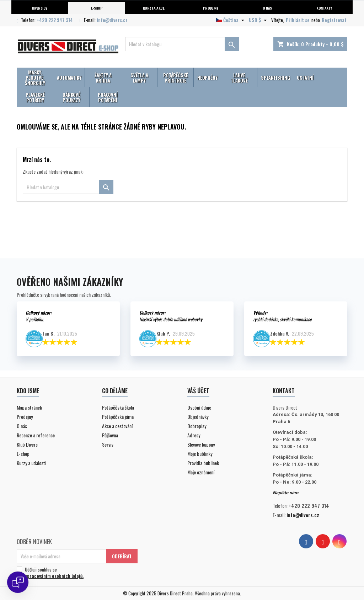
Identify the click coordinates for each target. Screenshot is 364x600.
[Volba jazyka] (231, 20)
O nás (267, 8)
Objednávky (198, 417)
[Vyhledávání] (182, 44)
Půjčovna (110, 435)
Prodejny (211, 8)
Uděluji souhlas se (76, 573)
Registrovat (334, 20)
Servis (108, 444)
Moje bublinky (200, 454)
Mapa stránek (29, 407)
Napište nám (285, 493)
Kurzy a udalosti (31, 463)
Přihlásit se (298, 20)
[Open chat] (18, 582)
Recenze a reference (36, 435)
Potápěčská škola (118, 407)
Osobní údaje (199, 407)
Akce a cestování (117, 426)
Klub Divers (27, 444)
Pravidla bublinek (203, 463)
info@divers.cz (112, 20)
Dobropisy (197, 426)
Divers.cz (40, 8)
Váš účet (198, 391)
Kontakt (284, 391)
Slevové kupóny (201, 444)
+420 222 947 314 (55, 20)
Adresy (194, 435)
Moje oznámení (201, 472)
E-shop (97, 8)
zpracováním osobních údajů (54, 576)
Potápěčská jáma (118, 417)
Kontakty (324, 8)
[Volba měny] (259, 20)
